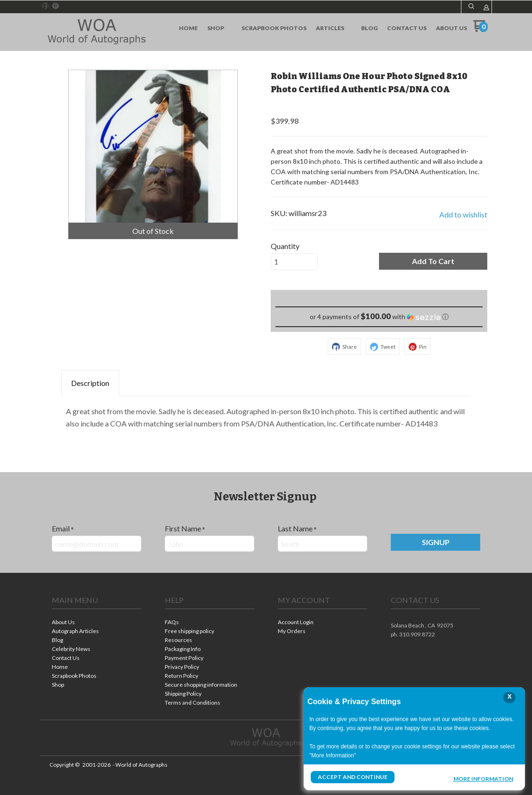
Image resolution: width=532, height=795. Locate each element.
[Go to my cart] (480, 29)
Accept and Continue (353, 777)
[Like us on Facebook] (46, 6)
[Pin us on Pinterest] (56, 6)
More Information (483, 778)
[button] (471, 6)
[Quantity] (294, 262)
